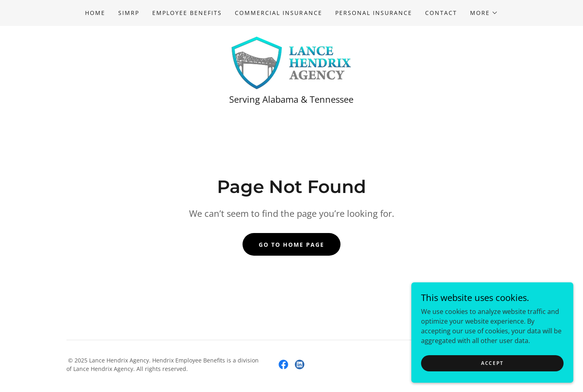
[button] (484, 13)
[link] (291, 62)
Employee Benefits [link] (187, 13)
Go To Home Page (291, 245)
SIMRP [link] (129, 13)
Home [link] (95, 13)
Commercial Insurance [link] (278, 13)
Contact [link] (441, 13)
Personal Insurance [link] (374, 13)
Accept (492, 363)
